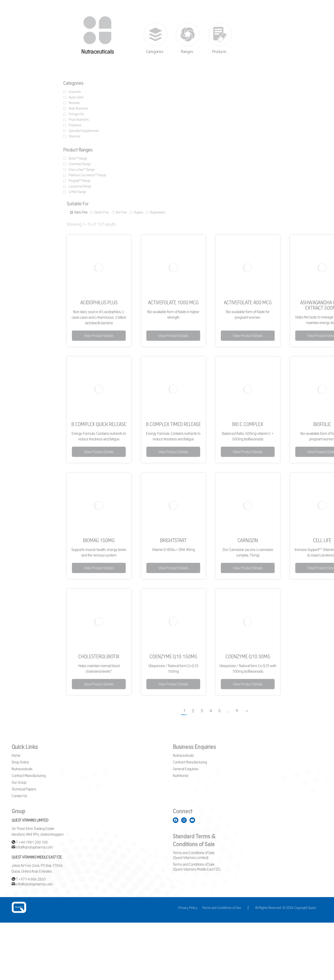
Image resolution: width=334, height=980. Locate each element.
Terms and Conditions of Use (222, 908)
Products (219, 52)
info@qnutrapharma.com (32, 847)
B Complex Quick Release (99, 424)
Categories (155, 52)
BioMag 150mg (99, 540)
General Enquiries (186, 769)
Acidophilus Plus (99, 302)
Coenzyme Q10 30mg (248, 656)
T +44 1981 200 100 (30, 842)
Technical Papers (24, 789)
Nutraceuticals (22, 769)
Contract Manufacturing (29, 776)
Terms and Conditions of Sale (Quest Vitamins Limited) (194, 855)
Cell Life (322, 540)
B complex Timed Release (173, 424)
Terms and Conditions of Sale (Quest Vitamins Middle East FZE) (197, 867)
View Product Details (99, 336)
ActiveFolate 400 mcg (248, 302)
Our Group (19, 782)
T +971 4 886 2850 (29, 879)
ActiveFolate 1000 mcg (173, 302)
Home (16, 755)
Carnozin (248, 540)
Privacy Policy (188, 908)
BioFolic (322, 424)
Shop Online (20, 762)
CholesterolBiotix (99, 656)
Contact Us (19, 796)
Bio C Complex (248, 424)
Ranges (187, 52)
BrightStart (173, 540)
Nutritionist (181, 776)
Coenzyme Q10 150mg (173, 656)
